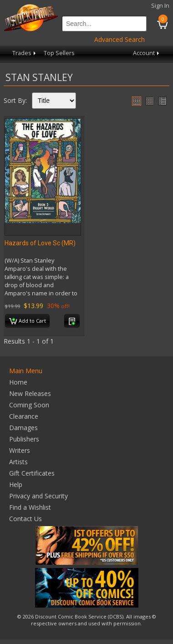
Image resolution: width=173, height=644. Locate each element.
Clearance (24, 416)
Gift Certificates (32, 473)
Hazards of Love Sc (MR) (40, 243)
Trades (25, 53)
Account (147, 53)
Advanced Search (120, 39)
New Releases (30, 393)
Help (16, 484)
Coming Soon (29, 405)
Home (18, 382)
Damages (23, 428)
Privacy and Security (38, 496)
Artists (18, 462)
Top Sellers (59, 53)
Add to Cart (28, 321)
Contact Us (25, 519)
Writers (20, 450)
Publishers (24, 439)
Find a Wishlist (30, 507)
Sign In (160, 6)
